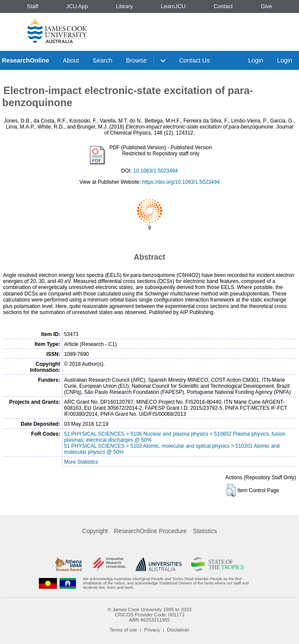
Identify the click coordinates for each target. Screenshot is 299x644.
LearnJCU (173, 6)
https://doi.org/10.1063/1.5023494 (181, 182)
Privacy (152, 630)
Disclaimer (178, 630)
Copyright (95, 531)
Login (256, 60)
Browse (136, 60)
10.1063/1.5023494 (156, 171)
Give (266, 6)
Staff (32, 6)
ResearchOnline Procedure (150, 531)
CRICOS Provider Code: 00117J (149, 615)
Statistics (205, 531)
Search (103, 60)
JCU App (77, 6)
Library (124, 6)
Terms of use (123, 630)
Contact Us (194, 60)
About (71, 60)
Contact (223, 6)
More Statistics (81, 462)
